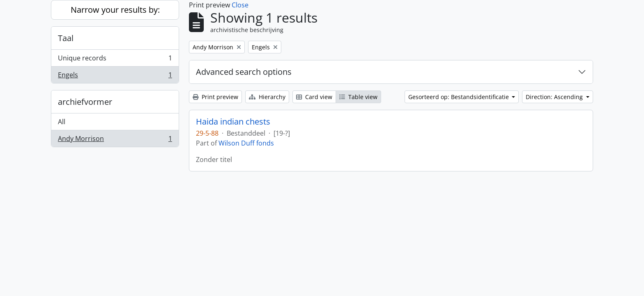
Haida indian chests (233, 122)
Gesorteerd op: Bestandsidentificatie (459, 97)
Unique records (115, 60)
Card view (314, 97)
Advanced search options (244, 72)
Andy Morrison (115, 140)
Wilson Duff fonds (246, 143)
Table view (358, 97)
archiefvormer (85, 102)
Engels (115, 76)
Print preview (215, 97)
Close (240, 5)
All (62, 122)
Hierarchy (267, 97)
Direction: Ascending (555, 97)
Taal (66, 38)
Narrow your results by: (115, 10)
